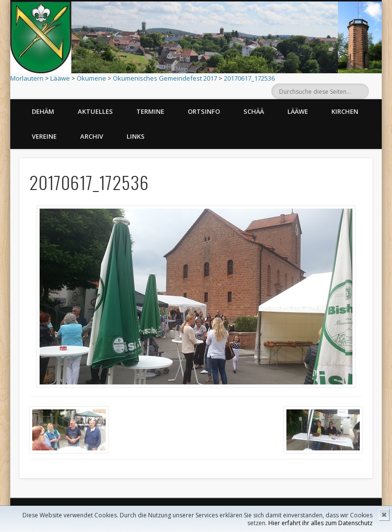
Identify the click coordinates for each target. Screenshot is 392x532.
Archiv (92, 136)
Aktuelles (95, 111)
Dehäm (43, 111)
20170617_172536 (249, 78)
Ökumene (91, 78)
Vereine (44, 136)
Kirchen (345, 111)
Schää (254, 111)
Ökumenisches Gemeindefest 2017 (165, 78)
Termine (150, 111)
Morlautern (27, 78)
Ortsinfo (204, 111)
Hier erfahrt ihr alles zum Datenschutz (320, 523)
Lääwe (60, 78)
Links (136, 136)
